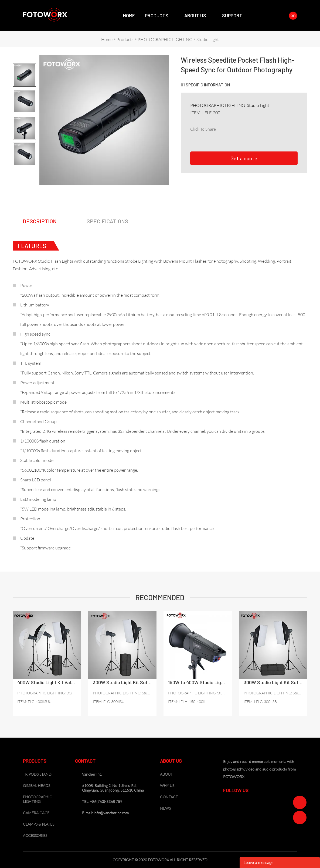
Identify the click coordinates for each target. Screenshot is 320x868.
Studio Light (208, 39)
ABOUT (166, 774)
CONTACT (169, 797)
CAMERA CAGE (36, 813)
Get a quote (244, 158)
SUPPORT (232, 15)
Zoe (300, 802)
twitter (218, 136)
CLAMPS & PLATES (39, 824)
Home (129, 15)
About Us (195, 15)
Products (157, 15)
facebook (194, 136)
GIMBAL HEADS (37, 786)
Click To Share (203, 129)
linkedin (206, 136)
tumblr (265, 136)
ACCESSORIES (35, 835)
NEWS (165, 808)
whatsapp (254, 136)
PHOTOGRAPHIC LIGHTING (165, 39)
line (242, 136)
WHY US (167, 786)
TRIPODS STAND (37, 774)
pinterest (230, 136)
